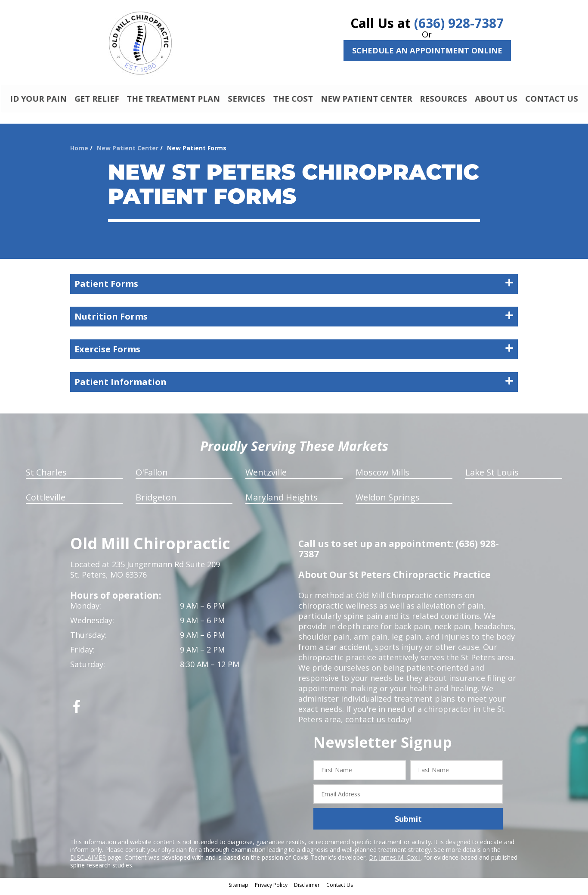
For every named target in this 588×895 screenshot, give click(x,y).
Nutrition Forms (294, 320)
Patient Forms (294, 287)
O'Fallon (152, 476)
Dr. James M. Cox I (395, 861)
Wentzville (266, 476)
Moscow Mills (382, 476)
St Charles (46, 476)
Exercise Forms (294, 353)
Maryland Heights (282, 501)
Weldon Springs (388, 501)
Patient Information (294, 386)
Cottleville (46, 501)
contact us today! (377, 723)
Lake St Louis (492, 476)
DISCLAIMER (88, 861)
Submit (408, 823)
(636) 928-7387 (459, 23)
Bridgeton (156, 501)
